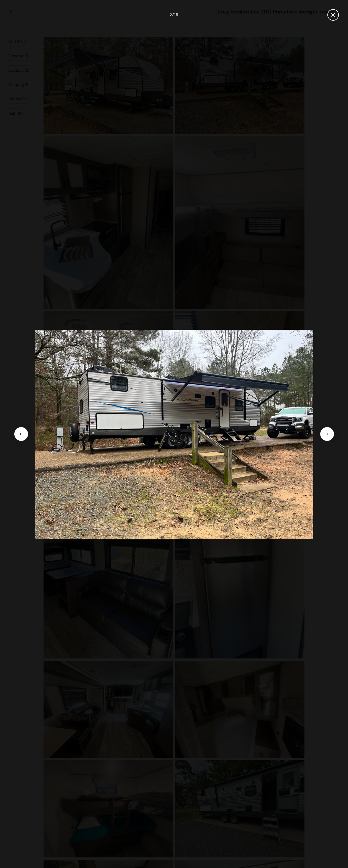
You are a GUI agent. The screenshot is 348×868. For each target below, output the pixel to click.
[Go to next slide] (327, 434)
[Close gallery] (333, 15)
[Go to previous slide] (21, 434)
